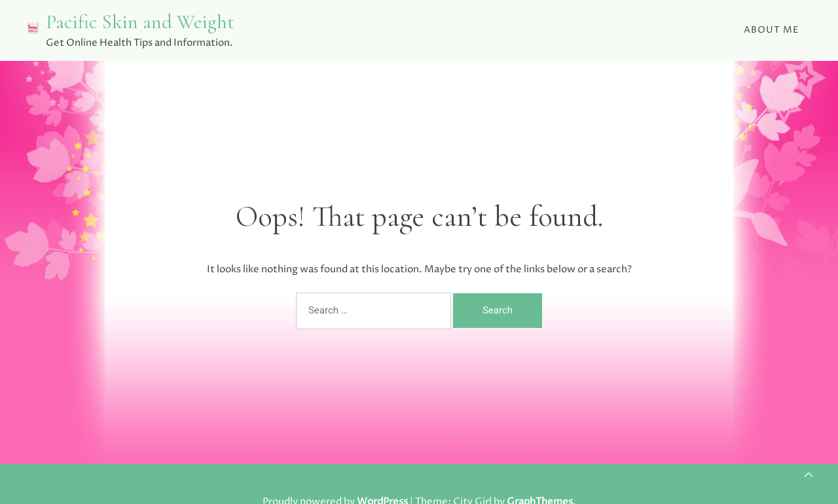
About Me (771, 30)
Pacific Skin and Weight (140, 22)
